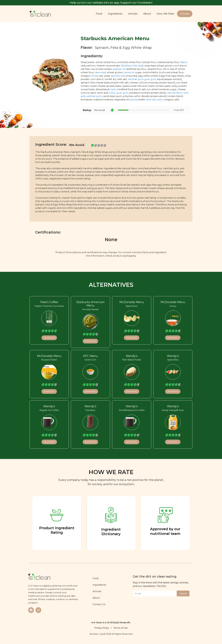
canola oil (129, 72)
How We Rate (165, 14)
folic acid (138, 66)
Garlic (113, 89)
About (147, 14)
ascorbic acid (118, 76)
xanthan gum (136, 79)
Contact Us (100, 604)
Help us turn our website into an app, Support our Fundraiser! (111, 3)
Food (99, 14)
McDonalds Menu (132, 302)
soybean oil (119, 69)
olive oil (150, 100)
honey (95, 76)
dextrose (100, 72)
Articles (133, 14)
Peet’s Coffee (49, 302)
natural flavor (175, 93)
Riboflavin (126, 66)
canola (134, 100)
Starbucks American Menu (90, 304)
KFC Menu (90, 356)
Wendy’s (132, 356)
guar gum (150, 79)
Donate (185, 14)
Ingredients (115, 14)
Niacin (184, 62)
